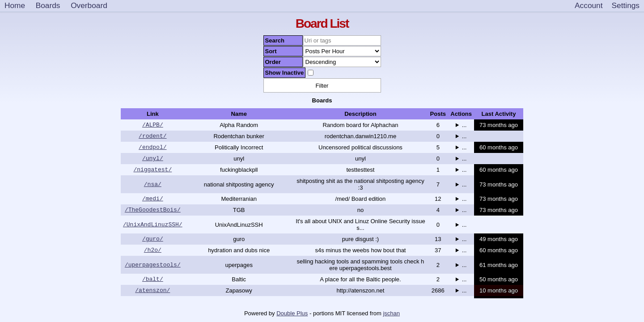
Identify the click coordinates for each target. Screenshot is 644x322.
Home (15, 5)
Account (589, 5)
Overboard (89, 5)
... (464, 126)
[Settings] (626, 6)
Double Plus (292, 313)
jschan (391, 313)
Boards (48, 5)
